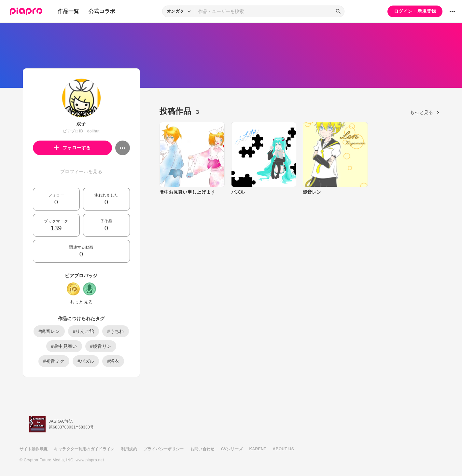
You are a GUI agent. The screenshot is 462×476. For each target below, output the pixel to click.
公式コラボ (102, 11)
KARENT (258, 449)
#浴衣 (113, 361)
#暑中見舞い (64, 346)
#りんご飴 (84, 331)
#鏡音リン (101, 346)
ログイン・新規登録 (415, 11)
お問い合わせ (203, 449)
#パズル (86, 361)
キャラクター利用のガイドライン (84, 449)
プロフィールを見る (81, 171)
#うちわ (115, 331)
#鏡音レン (49, 331)
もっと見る (81, 302)
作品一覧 (68, 11)
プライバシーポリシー (164, 449)
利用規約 (129, 449)
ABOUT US (283, 449)
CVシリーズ (232, 449)
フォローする (72, 148)
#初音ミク (54, 361)
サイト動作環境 (34, 449)
